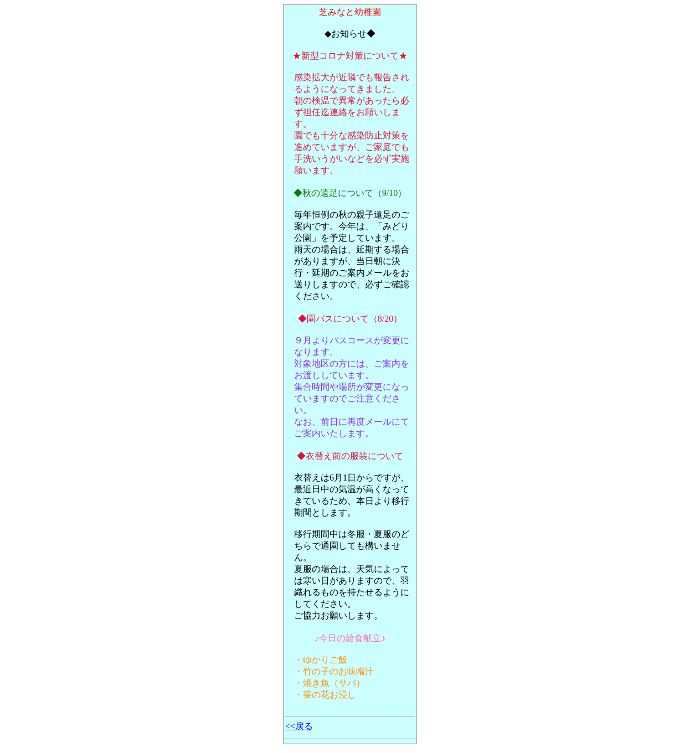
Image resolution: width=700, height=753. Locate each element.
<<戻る (299, 726)
